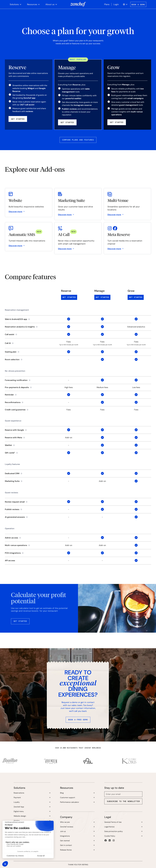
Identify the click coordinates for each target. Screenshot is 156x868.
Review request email (15, 502)
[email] (123, 794)
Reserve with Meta (13, 438)
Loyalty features (12, 464)
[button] (15, 4)
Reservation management (17, 310)
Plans (107, 4)
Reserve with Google (14, 430)
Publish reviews (12, 509)
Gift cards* (10, 453)
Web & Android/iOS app (16, 319)
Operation (10, 528)
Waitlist (8, 445)
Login (116, 4)
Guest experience (13, 421)
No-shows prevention (15, 371)
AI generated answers (15, 517)
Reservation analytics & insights (20, 327)
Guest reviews (11, 493)
